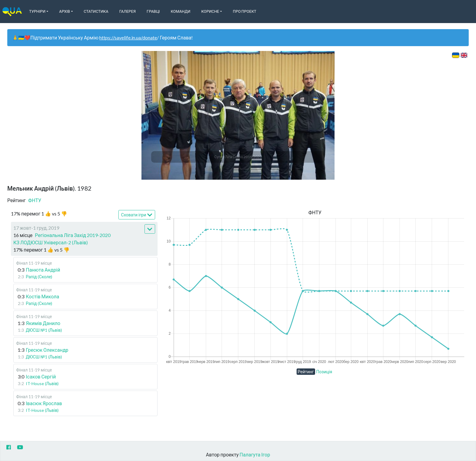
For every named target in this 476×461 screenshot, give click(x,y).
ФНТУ (35, 200)
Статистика (96, 11)
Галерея (127, 11)
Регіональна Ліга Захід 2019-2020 (73, 235)
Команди (181, 11)
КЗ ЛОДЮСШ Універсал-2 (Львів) (51, 242)
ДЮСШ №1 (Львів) (44, 330)
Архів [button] (65, 11)
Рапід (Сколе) (39, 277)
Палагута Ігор (255, 454)
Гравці (153, 11)
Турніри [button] (37, 11)
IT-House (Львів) (42, 383)
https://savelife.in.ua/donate (128, 37)
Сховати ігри (137, 215)
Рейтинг (306, 372)
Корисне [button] (210, 11)
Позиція (324, 372)
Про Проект (245, 11)
